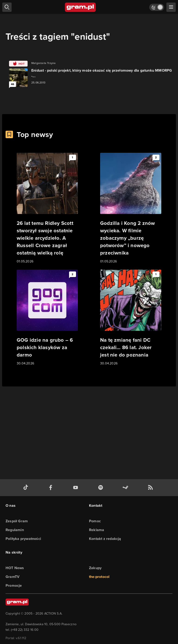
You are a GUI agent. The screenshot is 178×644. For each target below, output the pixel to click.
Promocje (14, 585)
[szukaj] (7, 7)
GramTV (13, 577)
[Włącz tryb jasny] (157, 7)
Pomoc (95, 521)
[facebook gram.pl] (52, 488)
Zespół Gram (17, 521)
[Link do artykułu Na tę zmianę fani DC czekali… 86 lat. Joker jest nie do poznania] (131, 318)
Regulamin (15, 530)
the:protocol (99, 577)
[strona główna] (81, 7)
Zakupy (95, 568)
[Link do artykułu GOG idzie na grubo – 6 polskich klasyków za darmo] (47, 318)
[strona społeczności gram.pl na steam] (126, 488)
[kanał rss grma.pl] (151, 488)
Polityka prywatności (23, 539)
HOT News (15, 568)
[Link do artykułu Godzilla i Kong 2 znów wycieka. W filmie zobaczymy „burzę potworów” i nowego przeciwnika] (131, 208)
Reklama (97, 530)
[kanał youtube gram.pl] (76, 488)
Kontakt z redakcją (105, 539)
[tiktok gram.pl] (27, 488)
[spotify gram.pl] (102, 488)
